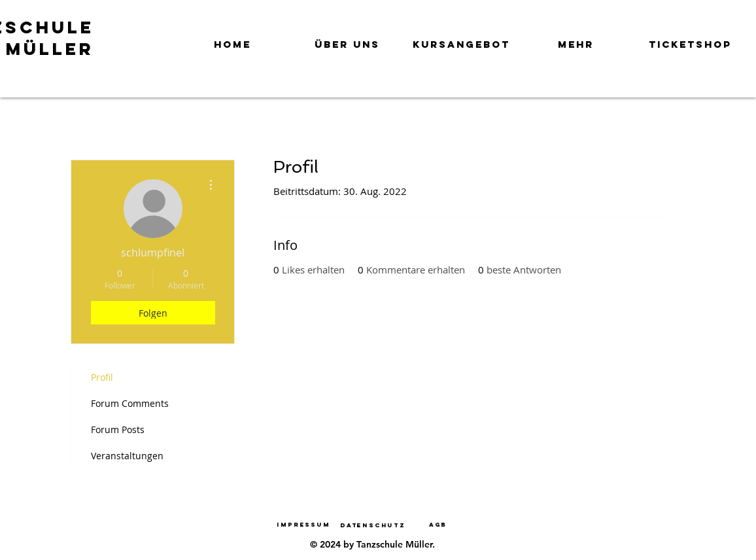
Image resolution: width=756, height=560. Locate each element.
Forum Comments (130, 403)
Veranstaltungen (127, 456)
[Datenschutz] (373, 525)
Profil (102, 377)
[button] (347, 38)
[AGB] (438, 524)
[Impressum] (303, 524)
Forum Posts (118, 429)
